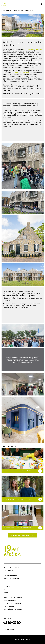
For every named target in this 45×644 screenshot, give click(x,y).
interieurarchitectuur (12, 601)
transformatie (9, 606)
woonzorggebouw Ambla (33, 49)
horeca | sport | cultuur (13, 598)
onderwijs (8, 586)
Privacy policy (9, 630)
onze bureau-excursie (21, 73)
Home (4, 11)
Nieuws (10, 11)
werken (7, 595)
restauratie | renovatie (13, 603)
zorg (6, 589)
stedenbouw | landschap (13, 609)
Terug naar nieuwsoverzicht (22, 535)
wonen (7, 592)
